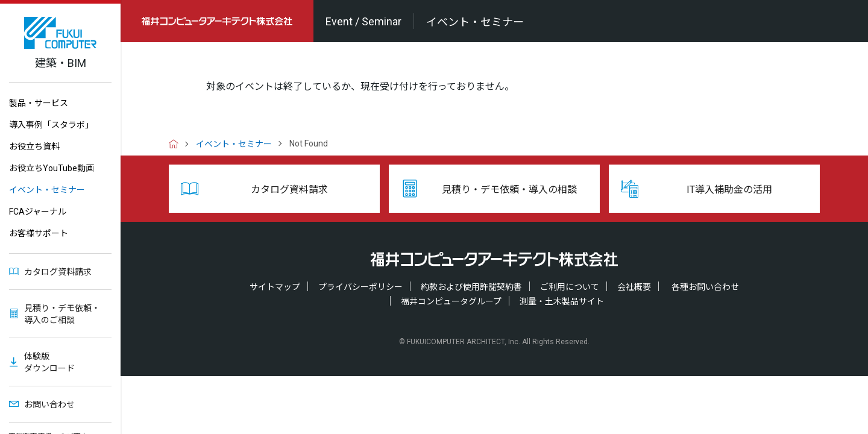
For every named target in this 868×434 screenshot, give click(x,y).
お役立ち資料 (34, 146)
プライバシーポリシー (360, 287)
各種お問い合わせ (705, 287)
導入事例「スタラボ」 (51, 125)
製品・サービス (39, 103)
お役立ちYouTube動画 (52, 168)
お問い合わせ (49, 404)
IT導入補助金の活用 (729, 190)
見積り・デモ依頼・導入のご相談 (62, 314)
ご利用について (570, 287)
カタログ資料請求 (58, 272)
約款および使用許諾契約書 (471, 287)
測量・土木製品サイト (562, 301)
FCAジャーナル (38, 212)
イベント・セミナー (47, 190)
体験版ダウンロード (49, 362)
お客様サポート (39, 233)
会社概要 (634, 287)
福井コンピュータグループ (451, 301)
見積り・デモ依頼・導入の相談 (509, 190)
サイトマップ (275, 287)
